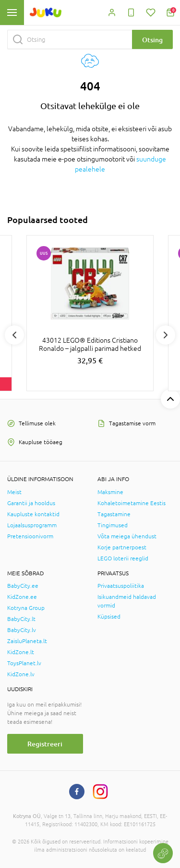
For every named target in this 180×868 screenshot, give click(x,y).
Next (166, 335)
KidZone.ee (22, 597)
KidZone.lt (21, 652)
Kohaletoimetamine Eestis (132, 503)
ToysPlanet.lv (24, 663)
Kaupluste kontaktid (33, 514)
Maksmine (110, 492)
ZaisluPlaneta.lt (27, 641)
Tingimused (113, 525)
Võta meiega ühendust (127, 536)
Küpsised (109, 617)
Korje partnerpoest (122, 547)
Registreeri (45, 744)
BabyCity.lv (22, 630)
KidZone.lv (21, 674)
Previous (14, 335)
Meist (14, 492)
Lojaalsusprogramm (32, 525)
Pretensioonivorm (30, 536)
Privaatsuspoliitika (121, 586)
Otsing (152, 40)
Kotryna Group (26, 608)
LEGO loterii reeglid (123, 558)
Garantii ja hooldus (31, 503)
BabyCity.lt (21, 619)
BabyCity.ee (23, 586)
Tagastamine (114, 514)
